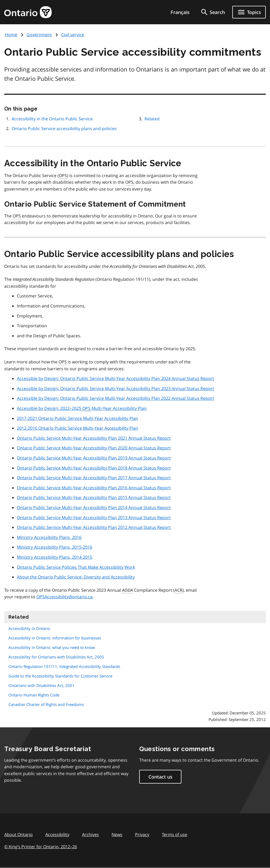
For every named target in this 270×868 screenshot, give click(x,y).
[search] (213, 12)
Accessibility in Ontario (29, 628)
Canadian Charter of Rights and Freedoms (46, 704)
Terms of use (175, 834)
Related (152, 119)
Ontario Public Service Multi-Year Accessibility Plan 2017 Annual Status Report (94, 478)
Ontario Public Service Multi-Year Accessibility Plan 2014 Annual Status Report (94, 507)
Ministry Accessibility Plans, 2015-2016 (55, 547)
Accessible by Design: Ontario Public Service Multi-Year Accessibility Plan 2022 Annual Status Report (115, 398)
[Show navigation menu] (249, 12)
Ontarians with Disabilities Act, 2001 (42, 685)
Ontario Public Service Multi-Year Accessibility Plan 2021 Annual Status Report (94, 438)
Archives (90, 834)
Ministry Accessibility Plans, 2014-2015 (55, 557)
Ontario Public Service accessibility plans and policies (64, 129)
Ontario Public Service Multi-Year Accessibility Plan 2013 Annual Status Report (94, 518)
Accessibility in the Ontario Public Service (52, 119)
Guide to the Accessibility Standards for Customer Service (60, 676)
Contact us (160, 777)
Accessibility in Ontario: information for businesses (55, 638)
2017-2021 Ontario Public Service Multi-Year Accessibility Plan (78, 418)
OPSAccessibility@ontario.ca (64, 597)
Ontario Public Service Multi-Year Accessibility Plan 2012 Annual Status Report (94, 527)
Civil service (73, 35)
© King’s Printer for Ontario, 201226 (41, 846)
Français (180, 12)
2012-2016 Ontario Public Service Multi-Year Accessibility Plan (78, 428)
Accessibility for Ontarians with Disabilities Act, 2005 (56, 657)
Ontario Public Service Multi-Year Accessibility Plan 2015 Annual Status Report (94, 497)
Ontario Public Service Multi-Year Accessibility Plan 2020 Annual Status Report (94, 448)
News (117, 834)
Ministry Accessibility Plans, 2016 (49, 537)
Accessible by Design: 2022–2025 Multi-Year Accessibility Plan (82, 409)
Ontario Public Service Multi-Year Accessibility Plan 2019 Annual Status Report (94, 458)
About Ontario (18, 834)
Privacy (142, 834)
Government (39, 35)
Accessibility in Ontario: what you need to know (52, 647)
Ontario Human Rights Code (34, 695)
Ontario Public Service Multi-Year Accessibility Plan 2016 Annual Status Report (94, 488)
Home (11, 35)
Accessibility (57, 834)
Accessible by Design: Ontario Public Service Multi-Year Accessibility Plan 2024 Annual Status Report (115, 378)
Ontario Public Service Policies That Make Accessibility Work (76, 567)
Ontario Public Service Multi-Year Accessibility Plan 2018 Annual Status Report (94, 468)
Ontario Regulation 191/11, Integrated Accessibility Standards (64, 666)
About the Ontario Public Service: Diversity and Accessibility (76, 577)
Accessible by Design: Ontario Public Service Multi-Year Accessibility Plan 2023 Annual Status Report (115, 388)
